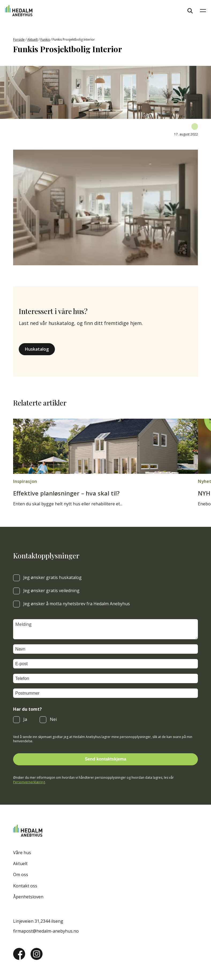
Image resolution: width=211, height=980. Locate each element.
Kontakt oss (25, 886)
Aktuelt (33, 39)
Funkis (45, 39)
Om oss (21, 875)
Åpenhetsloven (28, 897)
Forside (19, 39)
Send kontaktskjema (106, 759)
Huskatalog (37, 349)
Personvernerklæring (29, 782)
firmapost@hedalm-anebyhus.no (46, 931)
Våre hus (22, 853)
